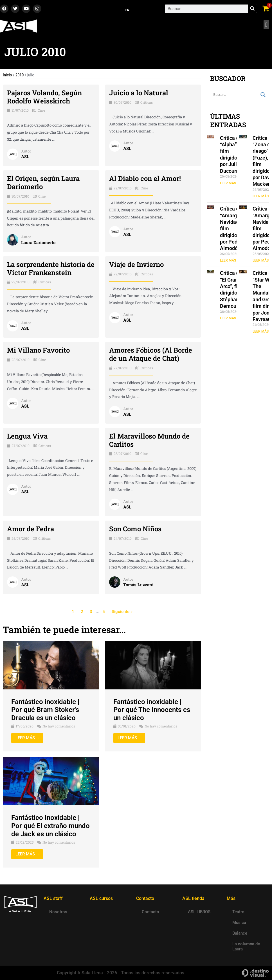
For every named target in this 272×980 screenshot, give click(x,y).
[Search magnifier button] (263, 95)
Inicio (7, 75)
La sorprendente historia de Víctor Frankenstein (51, 268)
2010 (20, 75)
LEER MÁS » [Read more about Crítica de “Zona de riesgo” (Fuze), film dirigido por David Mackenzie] (262, 196)
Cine (41, 110)
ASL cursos (101, 898)
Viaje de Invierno (136, 264)
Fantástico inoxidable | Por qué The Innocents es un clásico (152, 710)
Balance (240, 933)
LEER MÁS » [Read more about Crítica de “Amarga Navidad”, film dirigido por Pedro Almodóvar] (229, 260)
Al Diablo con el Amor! (145, 178)
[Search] (252, 9)
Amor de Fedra (31, 529)
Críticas (147, 102)
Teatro (238, 912)
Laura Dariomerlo (38, 242)
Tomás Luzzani (138, 585)
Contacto (150, 912)
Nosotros (58, 912)
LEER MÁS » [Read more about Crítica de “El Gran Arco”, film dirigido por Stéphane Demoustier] (229, 318)
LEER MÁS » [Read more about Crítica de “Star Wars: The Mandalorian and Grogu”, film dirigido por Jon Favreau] (262, 331)
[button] (266, 25)
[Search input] (235, 95)
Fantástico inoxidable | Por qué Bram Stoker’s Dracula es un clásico (45, 710)
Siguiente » (122, 612)
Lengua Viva (27, 436)
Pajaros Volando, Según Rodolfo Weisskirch (44, 97)
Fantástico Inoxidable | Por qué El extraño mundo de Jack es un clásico (50, 826)
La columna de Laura (246, 946)
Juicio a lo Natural (139, 93)
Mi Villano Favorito (38, 350)
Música (239, 923)
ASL (25, 156)
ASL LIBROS (199, 912)
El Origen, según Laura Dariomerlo (43, 182)
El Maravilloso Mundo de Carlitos (149, 440)
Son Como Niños (135, 529)
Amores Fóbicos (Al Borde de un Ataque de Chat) (151, 354)
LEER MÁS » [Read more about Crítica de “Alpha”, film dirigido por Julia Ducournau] (229, 183)
